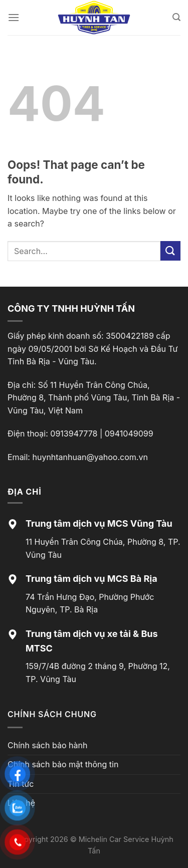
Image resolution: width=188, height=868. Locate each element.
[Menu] (14, 17)
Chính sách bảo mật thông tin (63, 764)
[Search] (176, 17)
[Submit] (170, 251)
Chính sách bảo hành (47, 745)
